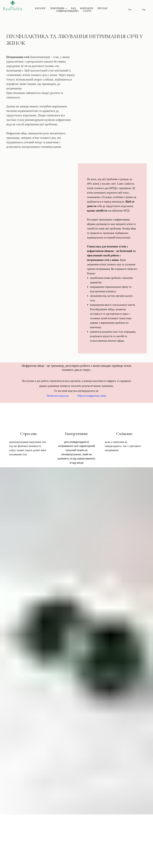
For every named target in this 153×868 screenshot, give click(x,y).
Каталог (40, 8)
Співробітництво (67, 11)
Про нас (103, 8)
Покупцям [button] (58, 8)
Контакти (87, 8)
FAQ (73, 8)
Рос (130, 10)
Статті (87, 11)
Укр (144, 10)
